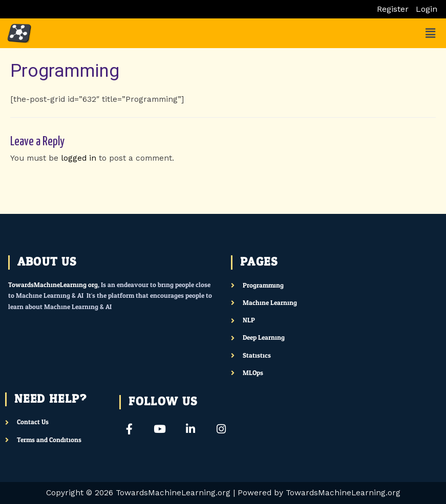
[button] (431, 33)
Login (427, 9)
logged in (79, 158)
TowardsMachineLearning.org (53, 285)
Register (393, 9)
